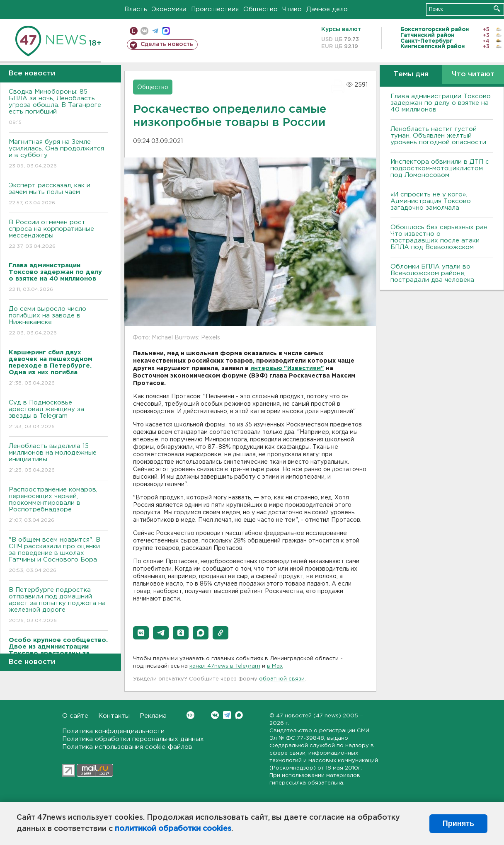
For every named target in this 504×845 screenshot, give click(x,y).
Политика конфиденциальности (113, 731)
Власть (136, 9)
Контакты (114, 716)
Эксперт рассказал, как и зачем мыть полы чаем (58, 195)
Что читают (473, 74)
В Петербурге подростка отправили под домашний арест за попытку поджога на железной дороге (58, 606)
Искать (497, 8)
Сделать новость (167, 44)
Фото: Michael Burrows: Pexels (176, 338)
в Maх (275, 666)
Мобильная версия (134, 31)
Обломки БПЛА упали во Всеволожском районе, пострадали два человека (432, 273)
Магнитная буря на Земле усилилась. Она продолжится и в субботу (58, 154)
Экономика (169, 9)
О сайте (75, 716)
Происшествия (215, 9)
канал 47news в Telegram (225, 666)
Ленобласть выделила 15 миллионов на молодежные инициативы (58, 459)
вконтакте (144, 31)
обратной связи (282, 679)
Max (239, 715)
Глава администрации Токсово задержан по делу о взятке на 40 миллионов (441, 103)
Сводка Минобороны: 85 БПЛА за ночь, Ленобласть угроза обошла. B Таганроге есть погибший (58, 108)
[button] (141, 633)
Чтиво (292, 9)
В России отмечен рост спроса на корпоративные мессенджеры (58, 235)
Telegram (227, 715)
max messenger (166, 31)
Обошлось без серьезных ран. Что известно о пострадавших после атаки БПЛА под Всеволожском (440, 237)
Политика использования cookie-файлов (127, 747)
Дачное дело (327, 9)
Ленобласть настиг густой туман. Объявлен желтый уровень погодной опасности (438, 136)
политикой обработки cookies (173, 829)
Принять (458, 823)
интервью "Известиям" (287, 368)
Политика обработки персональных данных (133, 739)
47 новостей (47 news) (309, 716)
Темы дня (411, 74)
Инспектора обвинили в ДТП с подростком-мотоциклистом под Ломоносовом (440, 168)
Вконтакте (190, 715)
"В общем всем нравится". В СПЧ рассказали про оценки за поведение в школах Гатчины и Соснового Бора (58, 556)
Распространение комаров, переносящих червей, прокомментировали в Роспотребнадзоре (58, 505)
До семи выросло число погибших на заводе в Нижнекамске (58, 321)
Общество (260, 9)
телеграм (155, 31)
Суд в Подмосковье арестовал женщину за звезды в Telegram (58, 415)
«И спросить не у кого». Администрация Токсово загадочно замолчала (431, 201)
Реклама (153, 716)
